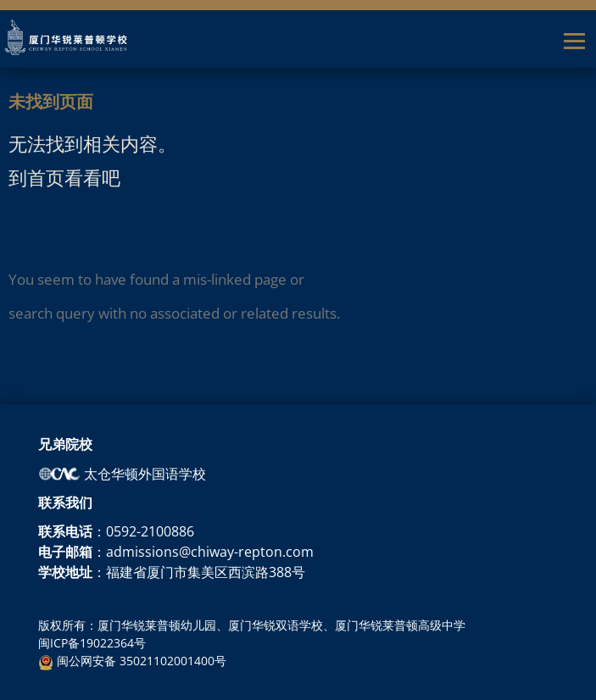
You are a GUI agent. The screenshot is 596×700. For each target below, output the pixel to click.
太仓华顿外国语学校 (122, 474)
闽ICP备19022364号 (92, 643)
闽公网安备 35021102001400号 (132, 661)
